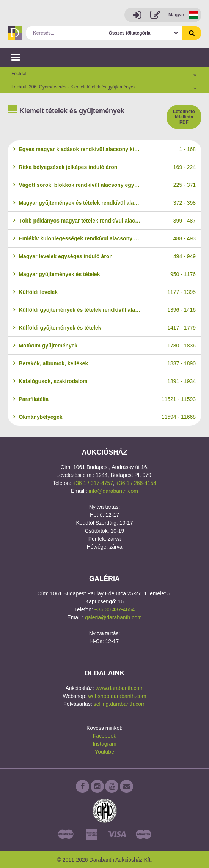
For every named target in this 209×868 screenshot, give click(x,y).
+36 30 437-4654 (115, 609)
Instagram (104, 744)
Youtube (104, 752)
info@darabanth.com (113, 491)
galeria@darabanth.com (113, 617)
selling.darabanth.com (120, 704)
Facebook (104, 736)
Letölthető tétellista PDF (184, 117)
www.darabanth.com (120, 688)
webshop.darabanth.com (117, 696)
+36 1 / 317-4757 (93, 483)
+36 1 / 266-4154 (136, 483)
